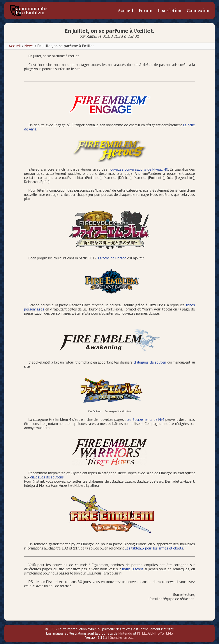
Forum (146, 10)
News (29, 46)
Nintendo (125, 633)
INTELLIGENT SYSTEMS (155, 633)
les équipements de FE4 (146, 420)
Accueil (126, 10)
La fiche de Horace (112, 258)
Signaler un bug (122, 638)
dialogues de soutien (150, 362)
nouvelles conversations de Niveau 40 (138, 169)
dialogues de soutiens (47, 477)
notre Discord (133, 569)
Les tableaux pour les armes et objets (154, 548)
